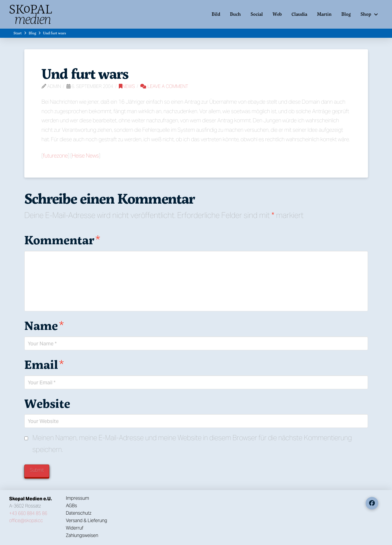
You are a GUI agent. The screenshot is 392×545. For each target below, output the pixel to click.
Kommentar (62, 240)
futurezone (55, 156)
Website (47, 403)
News (127, 86)
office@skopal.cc (26, 521)
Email (44, 364)
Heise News (85, 156)
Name (44, 325)
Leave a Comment (164, 86)
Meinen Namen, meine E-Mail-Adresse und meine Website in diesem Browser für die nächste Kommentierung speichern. (192, 444)
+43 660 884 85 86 (28, 513)
